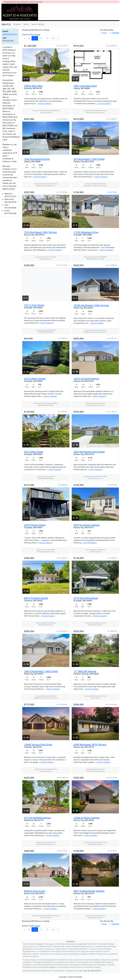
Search (26, 24)
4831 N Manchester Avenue (89, 891)
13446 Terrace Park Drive (38, 744)
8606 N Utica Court (35, 891)
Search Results (38, 24)
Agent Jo (6, 24)
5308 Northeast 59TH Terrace (90, 744)
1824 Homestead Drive (37, 159)
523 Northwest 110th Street (89, 159)
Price (103, 33)
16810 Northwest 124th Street (41, 671)
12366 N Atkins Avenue (86, 818)
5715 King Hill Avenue (86, 598)
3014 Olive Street (34, 452)
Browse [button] (17, 24)
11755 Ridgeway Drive (86, 232)
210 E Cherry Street (35, 379)
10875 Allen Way (33, 86)
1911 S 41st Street (34, 305)
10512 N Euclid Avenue (86, 379)
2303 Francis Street (35, 525)
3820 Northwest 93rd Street (89, 452)
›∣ (58, 38)
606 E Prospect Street (36, 598)
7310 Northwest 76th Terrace (40, 232)
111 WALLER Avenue (85, 671)
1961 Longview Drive (85, 86)
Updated (114, 33)
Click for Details (45, 104)
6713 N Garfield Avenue (37, 818)
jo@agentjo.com (10, 34)
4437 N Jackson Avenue (87, 525)
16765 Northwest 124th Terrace (91, 305)
